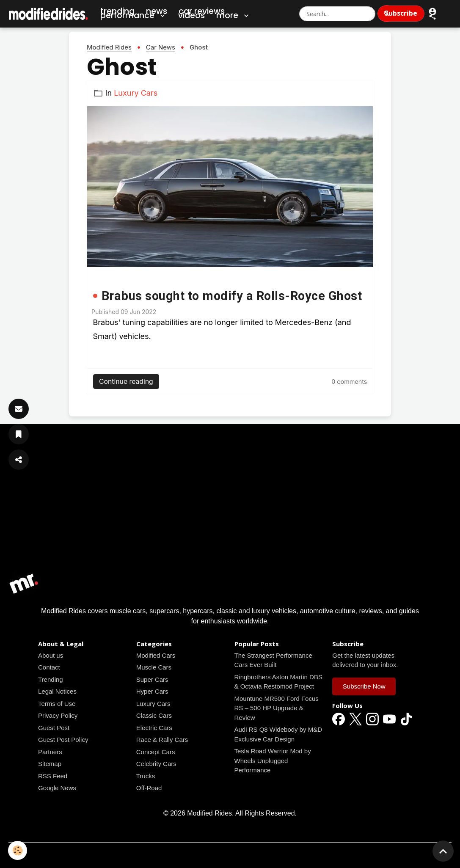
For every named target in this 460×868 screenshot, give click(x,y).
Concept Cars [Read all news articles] (156, 752)
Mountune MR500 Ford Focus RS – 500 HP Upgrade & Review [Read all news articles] (277, 708)
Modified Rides (109, 47)
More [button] (233, 16)
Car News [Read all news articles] (161, 47)
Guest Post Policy (63, 740)
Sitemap (50, 764)
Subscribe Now (364, 686)
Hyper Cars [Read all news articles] (152, 691)
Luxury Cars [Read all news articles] (136, 93)
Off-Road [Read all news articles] (149, 788)
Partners (50, 752)
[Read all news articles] (230, 187)
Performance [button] (134, 16)
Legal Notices (57, 691)
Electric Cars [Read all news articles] (154, 728)
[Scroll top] (443, 851)
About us (51, 655)
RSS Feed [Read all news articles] (53, 776)
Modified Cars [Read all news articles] (156, 655)
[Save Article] (19, 434)
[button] (432, 16)
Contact (49, 667)
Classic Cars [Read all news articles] (154, 715)
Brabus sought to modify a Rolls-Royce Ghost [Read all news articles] (232, 296)
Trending (51, 679)
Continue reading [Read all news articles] (126, 382)
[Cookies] (18, 850)
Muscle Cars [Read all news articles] (154, 667)
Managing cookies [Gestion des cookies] (230, 855)
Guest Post (54, 728)
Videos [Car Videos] (191, 15)
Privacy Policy (58, 715)
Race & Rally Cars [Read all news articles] (162, 740)
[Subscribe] (19, 409)
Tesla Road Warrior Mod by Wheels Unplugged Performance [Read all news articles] (273, 761)
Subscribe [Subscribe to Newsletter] (401, 13)
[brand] (49, 14)
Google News (57, 788)
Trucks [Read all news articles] (146, 776)
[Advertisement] (230, 509)
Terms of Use (57, 704)
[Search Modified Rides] (337, 14)
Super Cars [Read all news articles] (152, 679)
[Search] (387, 14)
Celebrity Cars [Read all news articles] (156, 764)
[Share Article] (19, 460)
